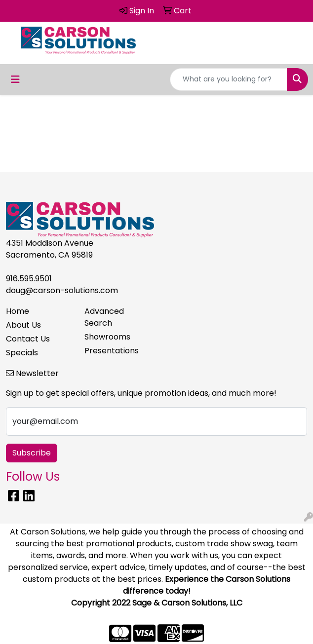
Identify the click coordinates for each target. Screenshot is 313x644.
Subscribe (32, 453)
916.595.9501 (29, 279)
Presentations (112, 351)
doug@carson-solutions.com (62, 290)
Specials (22, 353)
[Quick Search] (229, 79)
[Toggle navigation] (15, 79)
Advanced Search (104, 317)
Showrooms (107, 337)
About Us (23, 325)
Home (18, 311)
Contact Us (28, 339)
